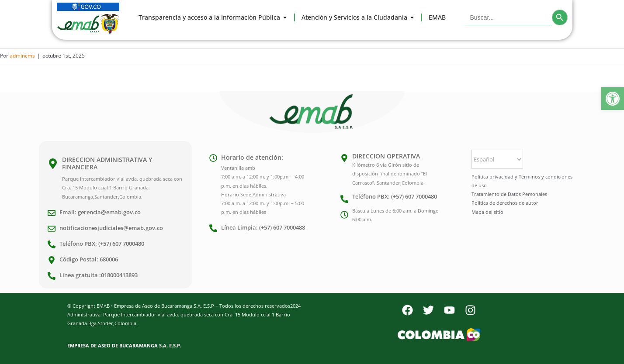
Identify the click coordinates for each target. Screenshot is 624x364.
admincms (22, 56)
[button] (613, 99)
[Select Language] (497, 159)
